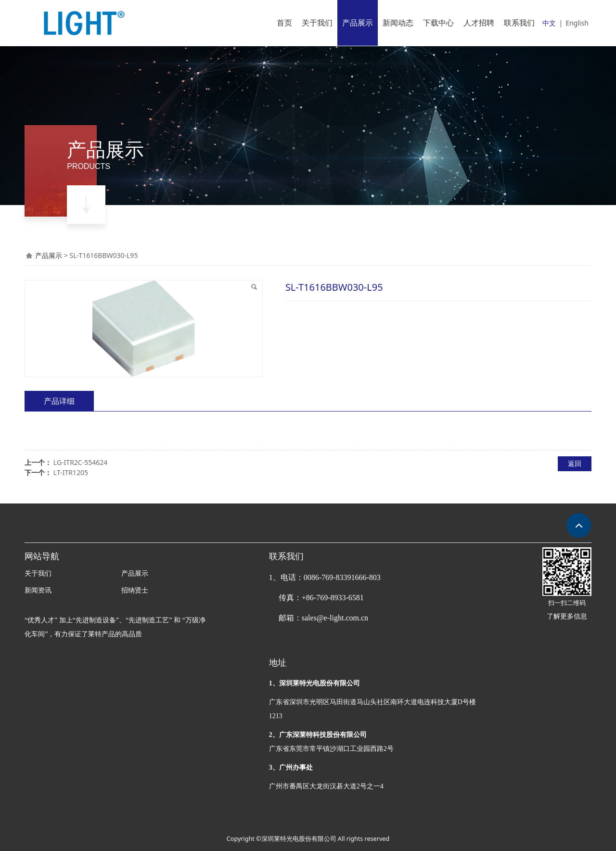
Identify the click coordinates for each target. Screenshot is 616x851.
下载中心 (438, 23)
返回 (575, 463)
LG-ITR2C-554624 (80, 462)
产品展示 (358, 23)
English (577, 23)
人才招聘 (479, 23)
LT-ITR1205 (71, 472)
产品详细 (59, 401)
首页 (284, 23)
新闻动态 (398, 23)
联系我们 (519, 23)
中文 (549, 23)
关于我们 (317, 23)
